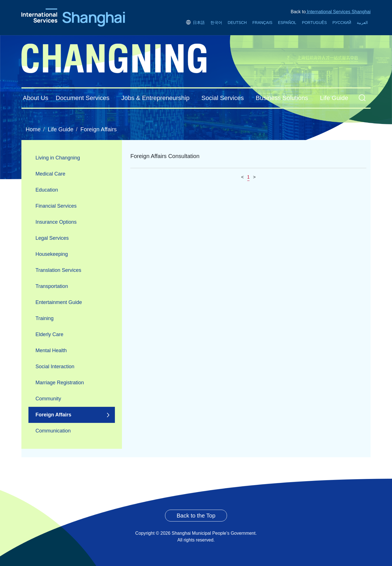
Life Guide (334, 98)
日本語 (195, 23)
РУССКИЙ (342, 23)
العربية (362, 23)
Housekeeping (52, 254)
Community (48, 399)
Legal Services (52, 238)
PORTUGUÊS (314, 23)
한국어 (216, 23)
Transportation (52, 286)
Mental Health (51, 350)
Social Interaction (55, 367)
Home (33, 129)
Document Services (83, 98)
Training (44, 318)
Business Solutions (282, 98)
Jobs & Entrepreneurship (155, 98)
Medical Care (50, 174)
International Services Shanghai (338, 12)
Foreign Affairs (99, 129)
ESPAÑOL (287, 23)
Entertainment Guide (59, 302)
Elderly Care (49, 334)
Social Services (222, 98)
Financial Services (56, 206)
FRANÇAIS (262, 23)
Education (47, 190)
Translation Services (58, 270)
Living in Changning (58, 158)
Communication (53, 431)
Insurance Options (56, 222)
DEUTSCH (237, 23)
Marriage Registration (60, 383)
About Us (36, 98)
